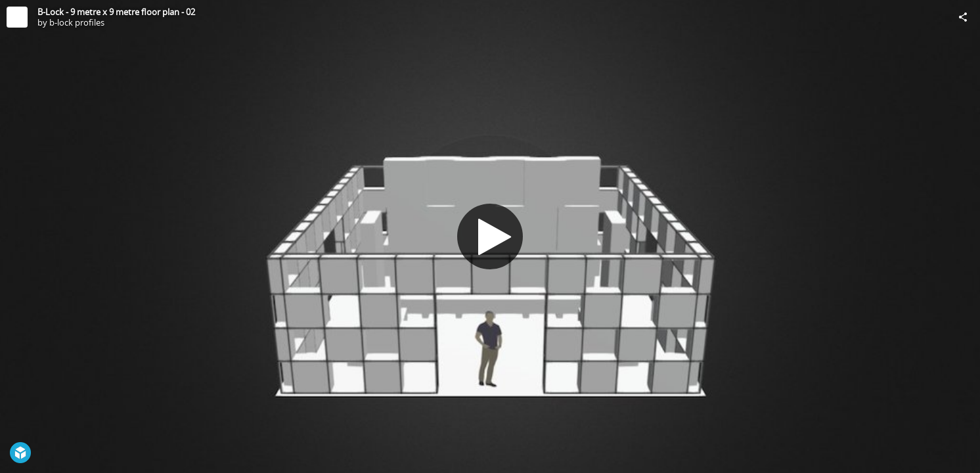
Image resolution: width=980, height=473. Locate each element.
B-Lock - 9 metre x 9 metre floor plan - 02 (116, 12)
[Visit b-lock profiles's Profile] (17, 17)
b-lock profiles (77, 22)
